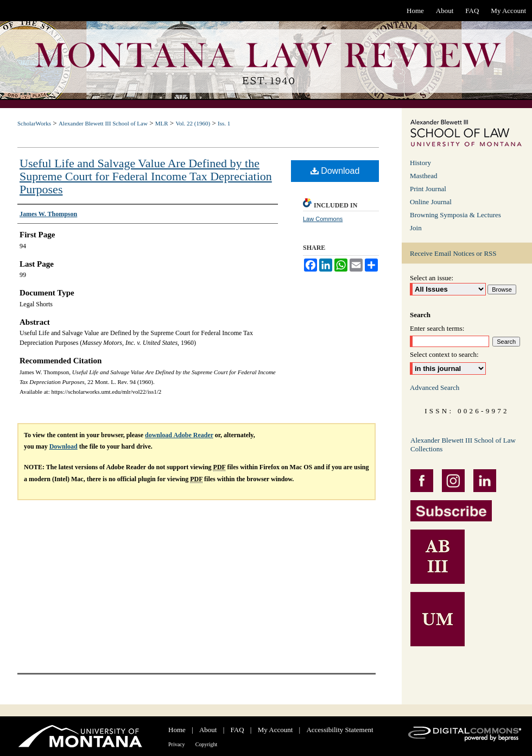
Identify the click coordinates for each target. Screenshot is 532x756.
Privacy (177, 744)
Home (177, 730)
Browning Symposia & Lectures (455, 215)
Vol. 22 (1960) (193, 123)
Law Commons (323, 219)
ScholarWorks (34, 123)
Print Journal (428, 189)
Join (416, 228)
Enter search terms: (437, 328)
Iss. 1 (224, 123)
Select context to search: (444, 354)
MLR (162, 123)
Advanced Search (435, 388)
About (208, 730)
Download (335, 171)
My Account (275, 730)
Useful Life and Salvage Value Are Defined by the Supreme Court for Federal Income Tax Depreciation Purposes (146, 176)
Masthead (424, 176)
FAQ (237, 730)
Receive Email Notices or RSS (453, 253)
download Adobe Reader (179, 435)
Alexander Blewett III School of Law (103, 123)
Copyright (207, 744)
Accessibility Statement (340, 730)
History (420, 163)
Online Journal (431, 202)
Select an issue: (432, 278)
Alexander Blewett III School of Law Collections (463, 445)
